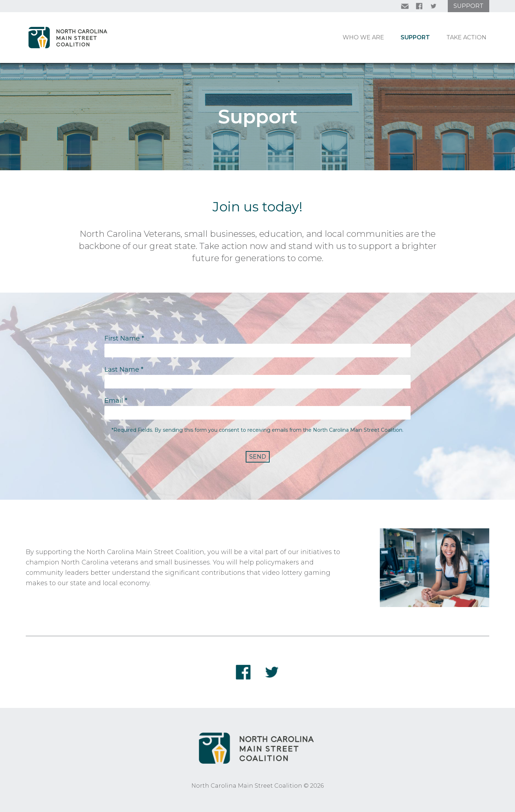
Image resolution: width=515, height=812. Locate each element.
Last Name (124, 370)
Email (116, 401)
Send (258, 457)
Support (469, 6)
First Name (124, 338)
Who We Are (363, 37)
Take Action (466, 37)
